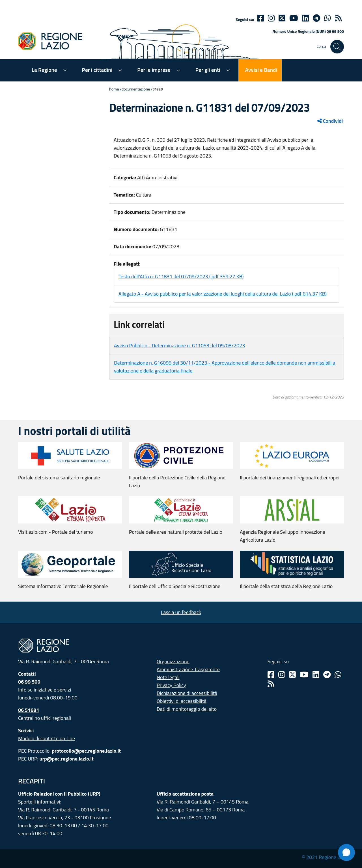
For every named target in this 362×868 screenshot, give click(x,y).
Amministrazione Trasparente (188, 669)
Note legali (168, 677)
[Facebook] (260, 18)
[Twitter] (282, 18)
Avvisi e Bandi (261, 70)
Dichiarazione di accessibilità (187, 693)
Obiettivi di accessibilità (182, 701)
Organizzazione (173, 661)
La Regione (44, 70)
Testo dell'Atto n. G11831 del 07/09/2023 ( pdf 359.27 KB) (181, 276)
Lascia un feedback (181, 612)
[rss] (338, 18)
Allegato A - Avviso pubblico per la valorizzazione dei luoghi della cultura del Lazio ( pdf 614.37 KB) (223, 294)
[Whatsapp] (327, 18)
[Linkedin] (305, 18)
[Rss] (271, 684)
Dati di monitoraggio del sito (187, 709)
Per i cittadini (97, 70)
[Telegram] (327, 675)
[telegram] (316, 18)
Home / (115, 89)
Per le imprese (154, 70)
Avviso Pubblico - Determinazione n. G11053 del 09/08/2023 (179, 345)
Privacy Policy (171, 685)
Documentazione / (137, 89)
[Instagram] (271, 18)
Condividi (330, 121)
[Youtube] (294, 18)
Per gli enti (208, 70)
